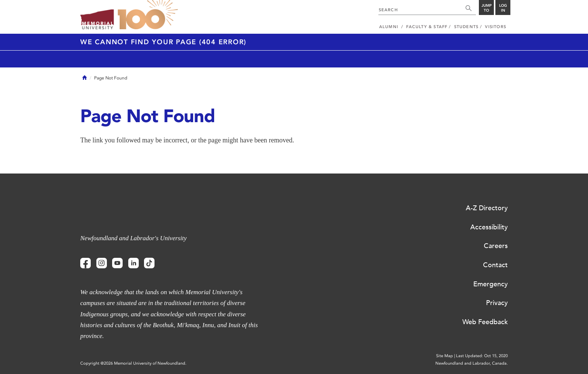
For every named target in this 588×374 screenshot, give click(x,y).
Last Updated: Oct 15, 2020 (482, 356)
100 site (148, 15)
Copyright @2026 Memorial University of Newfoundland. (133, 363)
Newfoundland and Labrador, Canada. (472, 363)
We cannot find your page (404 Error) (163, 42)
